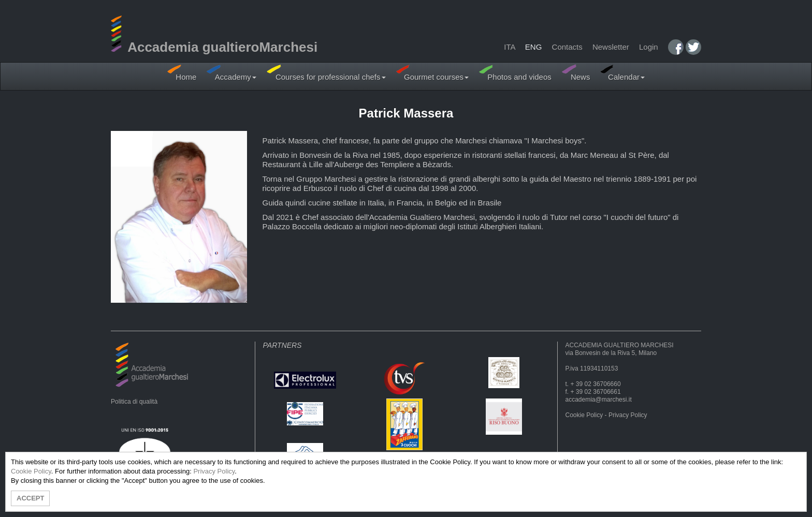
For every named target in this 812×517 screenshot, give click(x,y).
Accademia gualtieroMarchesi (214, 47)
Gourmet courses (433, 73)
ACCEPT (30, 498)
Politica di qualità (134, 402)
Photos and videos (515, 73)
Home (182, 73)
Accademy (231, 73)
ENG (534, 47)
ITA (509, 47)
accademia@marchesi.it (599, 400)
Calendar (622, 73)
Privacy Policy (628, 415)
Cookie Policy (584, 415)
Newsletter (611, 47)
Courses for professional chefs (326, 73)
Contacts (567, 47)
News (576, 73)
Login (649, 47)
